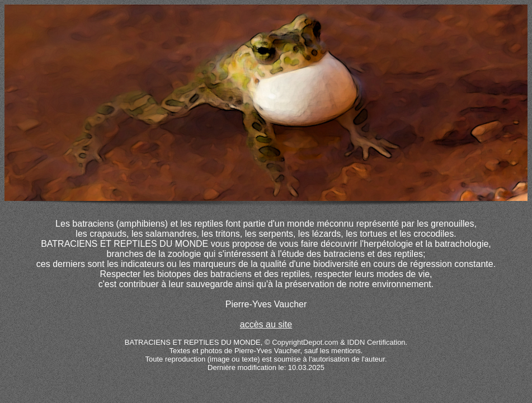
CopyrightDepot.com (305, 342)
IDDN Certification (376, 342)
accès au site (266, 324)
